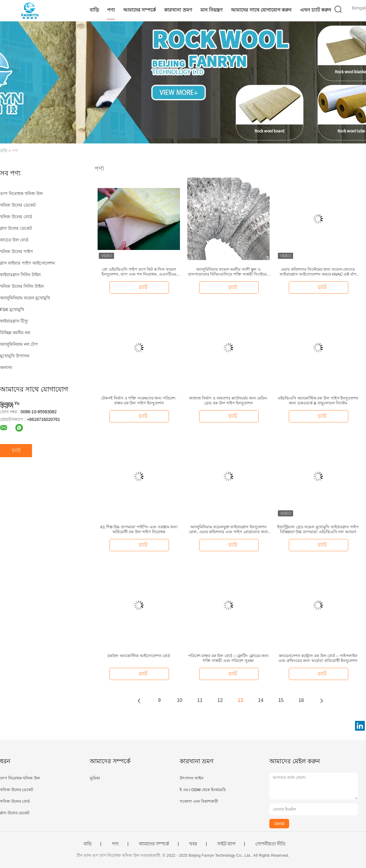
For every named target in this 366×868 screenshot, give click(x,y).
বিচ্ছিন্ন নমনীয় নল (15, 333)
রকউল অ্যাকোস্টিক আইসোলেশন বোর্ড (139, 656)
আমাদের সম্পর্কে (140, 10)
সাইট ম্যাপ (226, 844)
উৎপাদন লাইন (192, 778)
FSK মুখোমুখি (12, 309)
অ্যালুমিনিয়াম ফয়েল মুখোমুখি (25, 298)
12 (220, 700)
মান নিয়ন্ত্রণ (212, 10)
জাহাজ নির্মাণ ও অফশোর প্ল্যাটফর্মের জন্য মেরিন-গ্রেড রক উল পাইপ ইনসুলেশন (229, 401)
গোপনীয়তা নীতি (270, 844)
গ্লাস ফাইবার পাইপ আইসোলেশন (27, 263)
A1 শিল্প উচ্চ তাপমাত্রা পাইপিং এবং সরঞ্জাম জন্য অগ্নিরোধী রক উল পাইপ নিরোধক (139, 529)
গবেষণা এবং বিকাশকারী (199, 801)
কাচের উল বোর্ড (14, 240)
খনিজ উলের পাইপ (16, 251)
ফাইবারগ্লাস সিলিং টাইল (20, 275)
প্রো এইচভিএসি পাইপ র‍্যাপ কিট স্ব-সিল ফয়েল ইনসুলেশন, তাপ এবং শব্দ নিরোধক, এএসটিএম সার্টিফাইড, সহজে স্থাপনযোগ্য (139, 272)
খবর (193, 844)
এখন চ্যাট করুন (316, 10)
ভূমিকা (95, 778)
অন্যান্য (6, 367)
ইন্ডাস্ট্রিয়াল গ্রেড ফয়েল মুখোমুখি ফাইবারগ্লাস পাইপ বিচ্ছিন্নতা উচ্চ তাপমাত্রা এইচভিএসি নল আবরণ (318, 529)
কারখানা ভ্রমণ (178, 10)
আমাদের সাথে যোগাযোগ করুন (261, 10)
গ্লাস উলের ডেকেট (16, 228)
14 (261, 700)
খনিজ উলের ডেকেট (18, 205)
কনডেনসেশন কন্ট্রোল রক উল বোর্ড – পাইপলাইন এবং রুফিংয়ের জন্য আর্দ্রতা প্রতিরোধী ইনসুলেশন (318, 658)
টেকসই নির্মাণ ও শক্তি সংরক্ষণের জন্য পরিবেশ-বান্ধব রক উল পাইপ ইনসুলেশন (139, 401)
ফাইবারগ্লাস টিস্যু (14, 321)
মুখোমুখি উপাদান (15, 356)
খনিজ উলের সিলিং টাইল (22, 286)
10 (180, 700)
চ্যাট (16, 450)
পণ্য (111, 10)
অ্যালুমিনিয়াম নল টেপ (19, 344)
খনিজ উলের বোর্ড (16, 217)
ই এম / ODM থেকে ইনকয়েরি (203, 790)
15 (281, 700)
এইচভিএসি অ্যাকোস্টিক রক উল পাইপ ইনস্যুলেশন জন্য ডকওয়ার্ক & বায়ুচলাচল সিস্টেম (318, 401)
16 (301, 700)
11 (200, 700)
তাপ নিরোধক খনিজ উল (21, 193)
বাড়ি (94, 10)
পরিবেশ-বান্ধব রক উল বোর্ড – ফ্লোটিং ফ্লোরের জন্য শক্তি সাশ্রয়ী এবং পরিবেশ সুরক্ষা (229, 658)
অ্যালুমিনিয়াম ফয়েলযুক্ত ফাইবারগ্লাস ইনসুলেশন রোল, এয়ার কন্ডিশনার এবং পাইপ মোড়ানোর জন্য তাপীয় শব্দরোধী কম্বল (228, 530)
